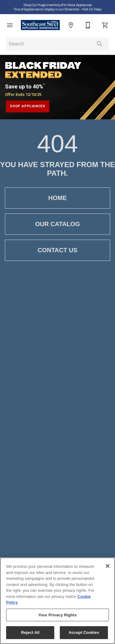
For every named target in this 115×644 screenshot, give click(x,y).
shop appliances (28, 106)
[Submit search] (100, 44)
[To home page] (40, 25)
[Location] (71, 25)
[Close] (108, 566)
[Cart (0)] (105, 25)
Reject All (30, 632)
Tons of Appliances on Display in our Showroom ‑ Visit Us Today (57, 9)
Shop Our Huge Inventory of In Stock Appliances (58, 5)
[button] (10, 25)
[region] (57, 601)
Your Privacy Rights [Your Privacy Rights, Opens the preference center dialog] (57, 615)
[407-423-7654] (88, 25)
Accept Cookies (84, 632)
